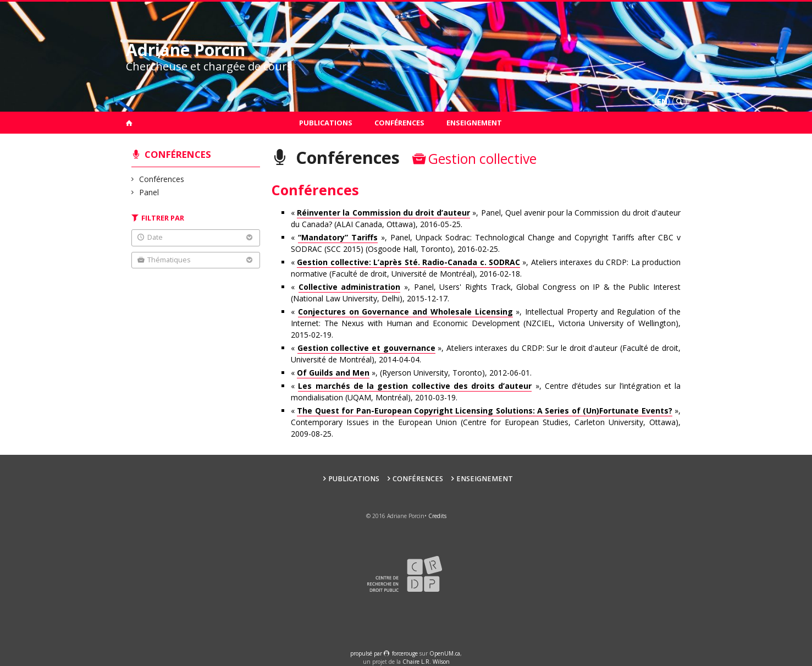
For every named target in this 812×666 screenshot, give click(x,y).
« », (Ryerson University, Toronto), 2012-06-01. (411, 373)
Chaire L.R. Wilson (426, 662)
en (662, 101)
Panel (149, 192)
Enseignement (474, 123)
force (405, 653)
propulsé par (367, 653)
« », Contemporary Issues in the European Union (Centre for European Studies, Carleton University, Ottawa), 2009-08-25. (486, 422)
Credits (437, 516)
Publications (326, 123)
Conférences (399, 123)
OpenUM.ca (445, 653)
